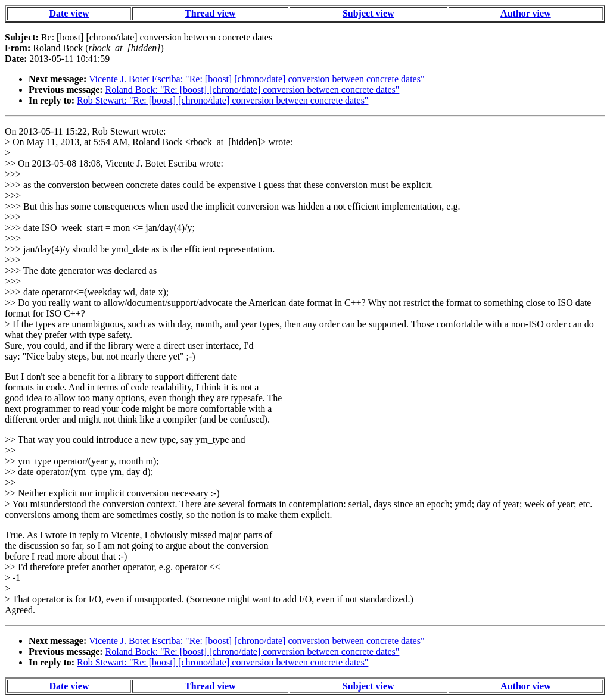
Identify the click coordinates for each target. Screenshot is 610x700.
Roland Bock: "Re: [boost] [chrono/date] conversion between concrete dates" (253, 90)
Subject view (368, 13)
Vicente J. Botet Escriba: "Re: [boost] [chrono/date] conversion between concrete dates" (256, 79)
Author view (526, 13)
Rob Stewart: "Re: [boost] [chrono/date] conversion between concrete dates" (222, 100)
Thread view (210, 13)
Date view (69, 13)
